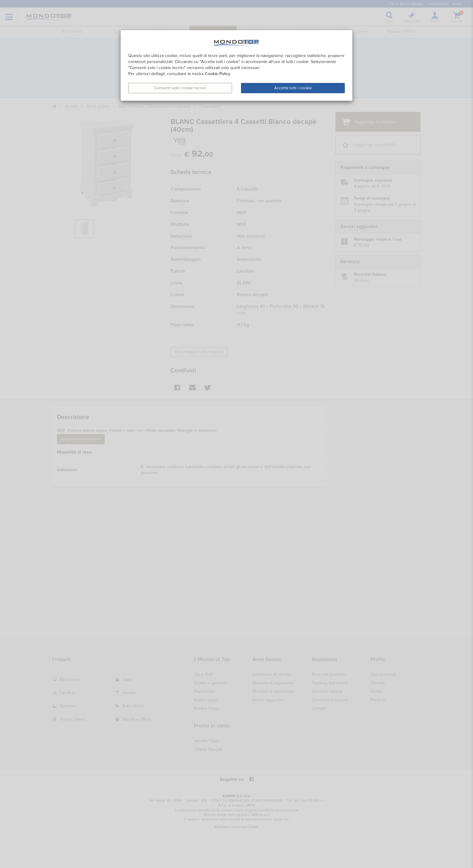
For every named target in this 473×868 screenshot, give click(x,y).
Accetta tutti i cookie (293, 88)
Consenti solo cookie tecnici (180, 88)
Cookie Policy (217, 74)
